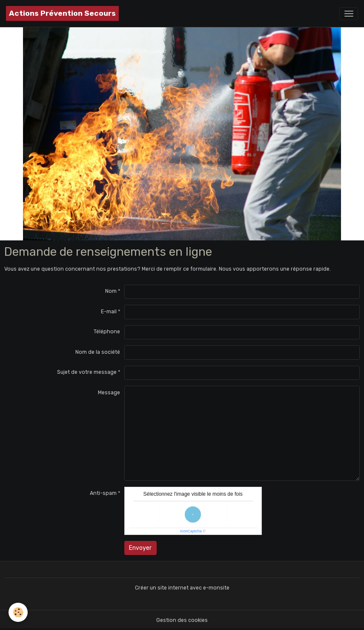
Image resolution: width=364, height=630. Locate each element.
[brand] (62, 13)
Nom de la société (98, 352)
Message (109, 393)
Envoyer (140, 548)
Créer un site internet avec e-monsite (182, 588)
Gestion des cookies (182, 620)
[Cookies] (18, 612)
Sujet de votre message (87, 372)
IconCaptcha (191, 531)
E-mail (109, 312)
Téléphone (107, 332)
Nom (111, 291)
